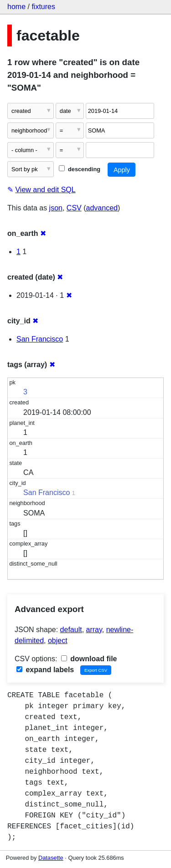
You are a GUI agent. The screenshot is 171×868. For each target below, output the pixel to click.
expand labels (45, 670)
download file (89, 659)
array (94, 630)
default (71, 630)
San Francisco (40, 339)
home (16, 7)
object (58, 641)
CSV (74, 208)
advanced (102, 208)
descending (80, 169)
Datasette (51, 858)
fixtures (43, 7)
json (56, 208)
